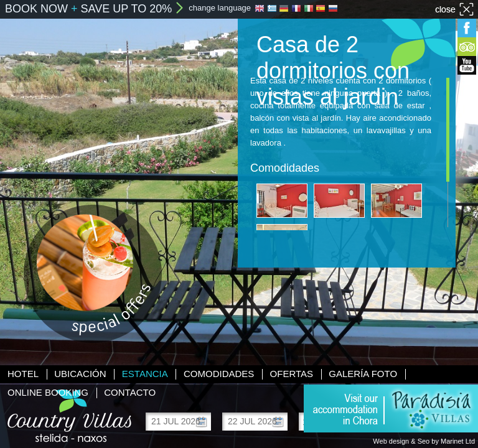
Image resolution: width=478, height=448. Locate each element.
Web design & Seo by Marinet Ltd (424, 441)
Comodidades (219, 374)
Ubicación (80, 374)
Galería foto (363, 374)
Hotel (23, 374)
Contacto (130, 392)
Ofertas (292, 374)
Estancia (145, 374)
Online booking (48, 392)
